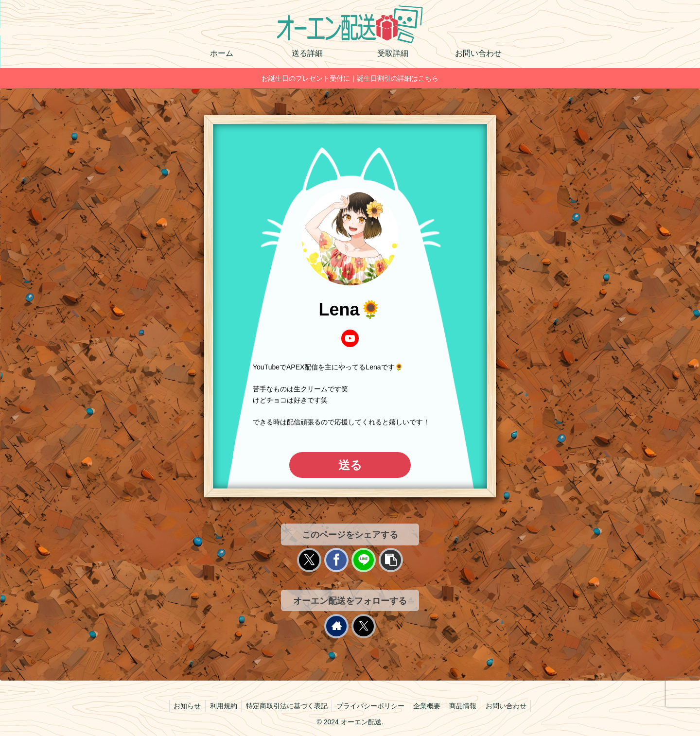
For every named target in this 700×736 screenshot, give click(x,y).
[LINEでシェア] (364, 560)
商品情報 (466, 706)
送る (350, 465)
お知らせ (183, 706)
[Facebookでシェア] (336, 560)
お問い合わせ (510, 706)
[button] (391, 560)
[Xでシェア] (309, 560)
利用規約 (221, 706)
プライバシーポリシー (370, 706)
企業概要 (428, 706)
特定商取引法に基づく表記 (285, 706)
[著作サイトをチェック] (336, 626)
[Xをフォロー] (364, 626)
